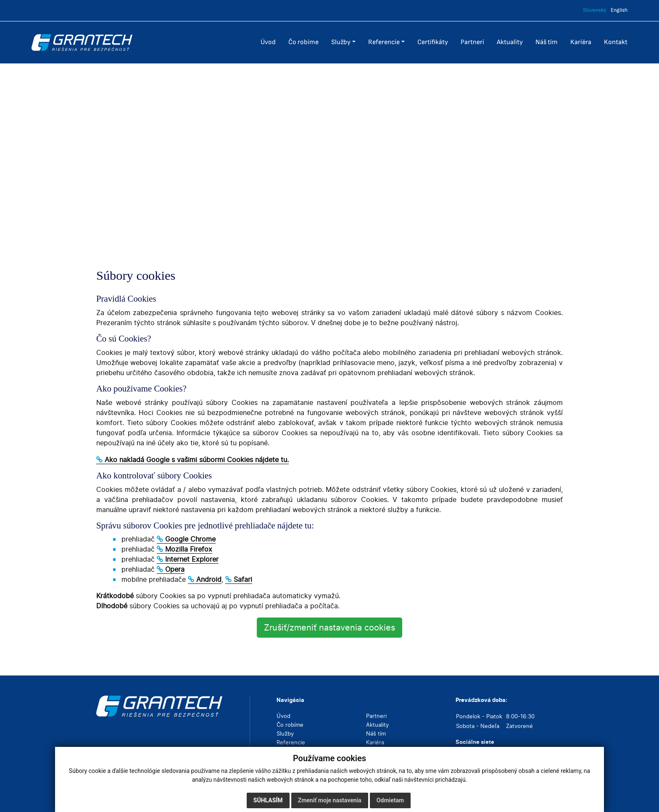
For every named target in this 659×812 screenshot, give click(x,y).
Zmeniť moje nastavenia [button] (330, 800)
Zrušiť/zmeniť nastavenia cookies (329, 628)
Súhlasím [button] (268, 800)
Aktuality (377, 725)
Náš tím (376, 733)
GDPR (104, 797)
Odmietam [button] (390, 800)
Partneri (376, 716)
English (619, 10)
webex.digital (545, 797)
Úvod (283, 716)
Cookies (127, 797)
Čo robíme (290, 725)
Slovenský (594, 10)
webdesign (508, 797)
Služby (285, 733)
